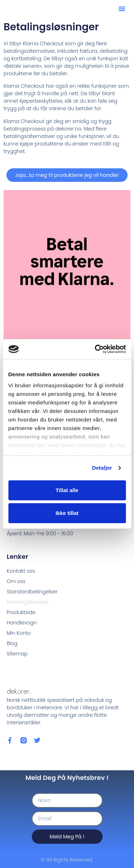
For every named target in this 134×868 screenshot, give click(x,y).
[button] (122, 9)
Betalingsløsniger (28, 602)
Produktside (21, 612)
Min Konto (19, 633)
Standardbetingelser (32, 592)
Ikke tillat (67, 513)
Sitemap (17, 654)
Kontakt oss (21, 571)
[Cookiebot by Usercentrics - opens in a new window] (95, 349)
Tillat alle (67, 490)
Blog (12, 643)
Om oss (16, 581)
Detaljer (102, 468)
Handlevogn (22, 623)
